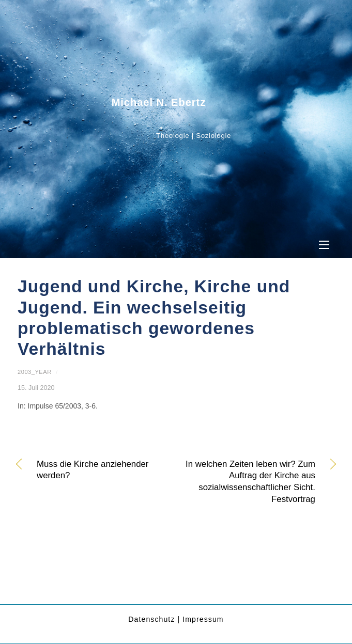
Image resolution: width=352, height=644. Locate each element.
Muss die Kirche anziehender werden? (93, 470)
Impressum (203, 619)
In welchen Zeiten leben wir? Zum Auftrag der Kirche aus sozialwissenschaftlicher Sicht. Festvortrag (250, 482)
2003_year (35, 372)
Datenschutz (151, 619)
